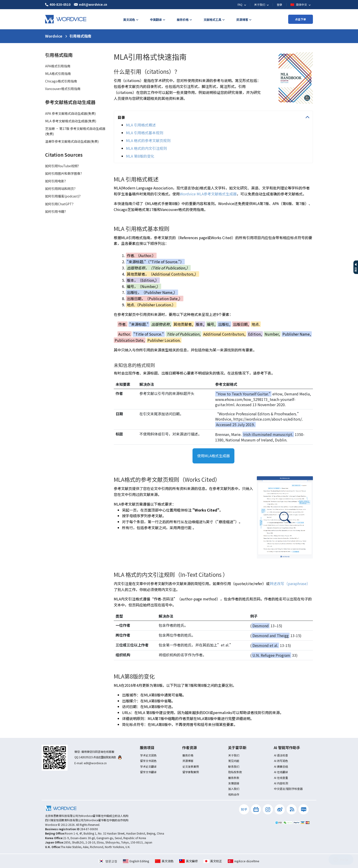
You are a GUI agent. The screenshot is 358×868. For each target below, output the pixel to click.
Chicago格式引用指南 (61, 81)
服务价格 (188, 755)
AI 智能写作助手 (287, 748)
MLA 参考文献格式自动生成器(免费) (71, 121)
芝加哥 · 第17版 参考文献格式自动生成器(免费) (75, 131)
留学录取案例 (191, 772)
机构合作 (234, 794)
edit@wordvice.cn (95, 763)
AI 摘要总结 (281, 766)
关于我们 (234, 755)
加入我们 (234, 789)
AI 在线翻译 (281, 772)
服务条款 (234, 778)
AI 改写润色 (281, 761)
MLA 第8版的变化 (140, 156)
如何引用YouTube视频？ (63, 166)
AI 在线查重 (281, 778)
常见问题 (234, 761)
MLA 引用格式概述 (141, 125)
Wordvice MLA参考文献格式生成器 (208, 194)
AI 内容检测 (281, 783)
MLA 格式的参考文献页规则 (148, 140)
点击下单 (301, 19)
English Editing (136, 861)
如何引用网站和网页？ (61, 189)
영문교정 (108, 861)
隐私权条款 (235, 772)
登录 (279, 4)
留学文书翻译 (148, 772)
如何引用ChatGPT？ (60, 204)
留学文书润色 (148, 761)
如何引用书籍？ (56, 211)
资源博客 (188, 761)
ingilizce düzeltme (244, 861)
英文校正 (213, 861)
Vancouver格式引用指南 (63, 89)
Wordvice (54, 36)
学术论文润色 (148, 755)
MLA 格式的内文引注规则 (146, 148)
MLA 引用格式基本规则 (145, 133)
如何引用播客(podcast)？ (64, 196)
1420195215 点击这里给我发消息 (100, 757)
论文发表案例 (191, 766)
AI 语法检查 (281, 755)
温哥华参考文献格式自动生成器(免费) (72, 141)
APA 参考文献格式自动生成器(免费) (70, 113)
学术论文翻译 (148, 766)
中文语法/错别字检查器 (288, 789)
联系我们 (234, 766)
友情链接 (234, 783)
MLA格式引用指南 (58, 74)
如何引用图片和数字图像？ (64, 173)
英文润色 (164, 861)
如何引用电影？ (56, 181)
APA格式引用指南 (58, 66)
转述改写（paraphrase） (290, 583)
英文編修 (188, 861)
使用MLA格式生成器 (213, 456)
